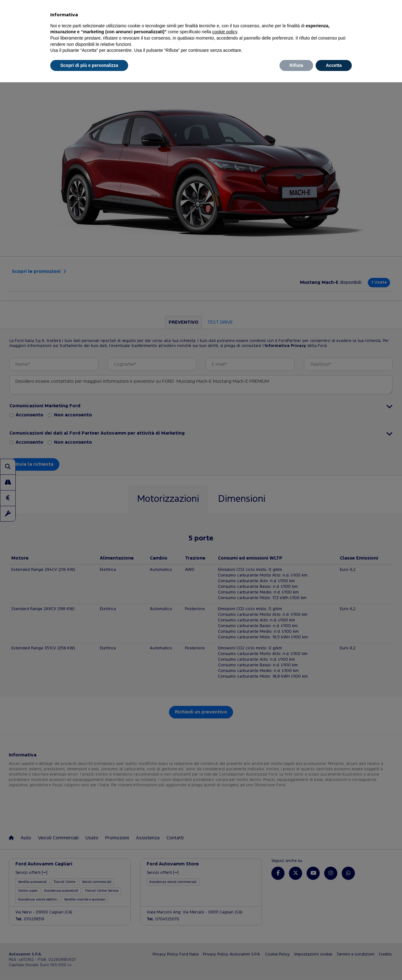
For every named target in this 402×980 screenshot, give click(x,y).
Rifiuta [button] (296, 65)
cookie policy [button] (225, 32)
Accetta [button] (334, 65)
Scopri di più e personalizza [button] (89, 65)
